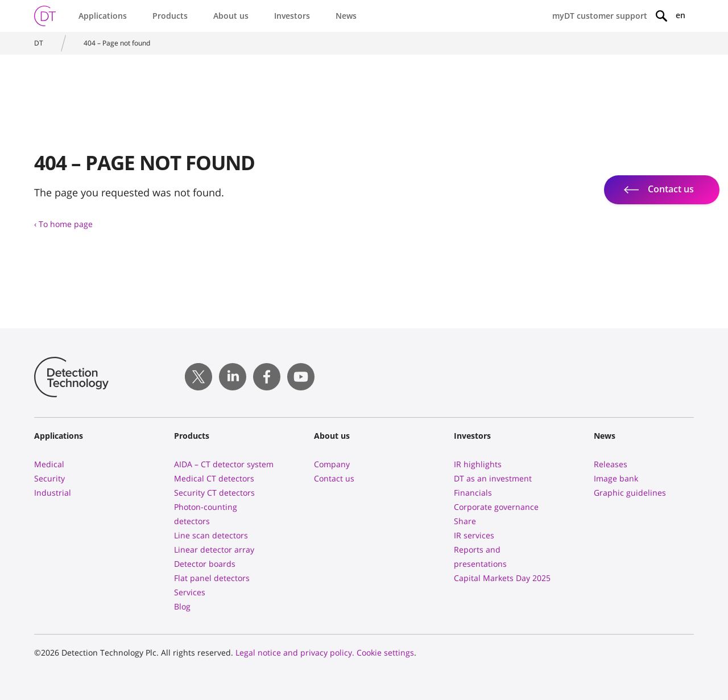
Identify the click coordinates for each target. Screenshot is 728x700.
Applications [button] (103, 16)
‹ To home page (63, 224)
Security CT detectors (214, 493)
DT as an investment (493, 478)
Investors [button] (292, 16)
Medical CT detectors (214, 478)
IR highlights (478, 464)
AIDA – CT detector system (224, 464)
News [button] (346, 16)
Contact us (334, 478)
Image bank (616, 478)
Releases (611, 464)
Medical (49, 464)
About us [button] (231, 16)
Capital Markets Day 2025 (502, 578)
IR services (474, 535)
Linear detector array (214, 549)
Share (465, 521)
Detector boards (205, 564)
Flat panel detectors (212, 578)
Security (49, 478)
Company (332, 464)
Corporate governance (496, 507)
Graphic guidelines (630, 493)
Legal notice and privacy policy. (295, 652)
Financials (473, 493)
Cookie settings (385, 652)
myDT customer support (600, 16)
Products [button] (170, 16)
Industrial (53, 493)
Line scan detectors (211, 535)
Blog (182, 606)
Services (190, 592)
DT (39, 43)
